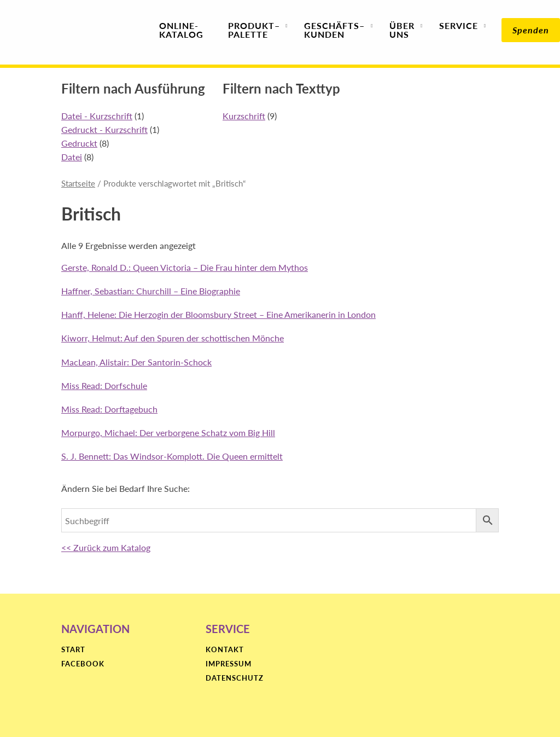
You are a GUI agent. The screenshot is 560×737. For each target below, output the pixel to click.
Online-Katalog (181, 30)
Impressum (229, 664)
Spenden (531, 30)
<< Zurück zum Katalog (106, 547)
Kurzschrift (244, 116)
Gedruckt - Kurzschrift (104, 129)
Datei (72, 157)
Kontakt (225, 650)
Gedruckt (79, 143)
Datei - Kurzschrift (97, 116)
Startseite (78, 183)
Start (73, 650)
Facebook (83, 664)
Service (459, 30)
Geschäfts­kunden (334, 30)
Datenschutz (235, 678)
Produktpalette (254, 30)
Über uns (402, 30)
